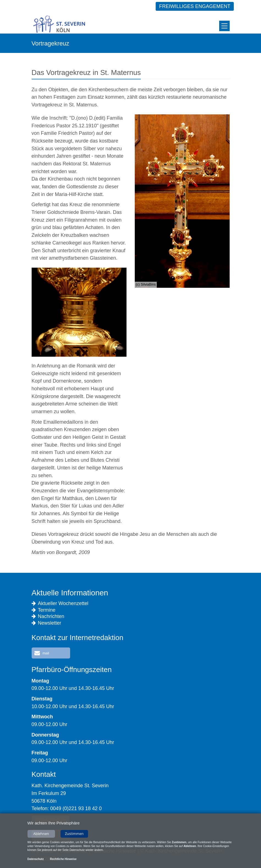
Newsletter (46, 623)
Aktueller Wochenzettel (60, 604)
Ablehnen (41, 835)
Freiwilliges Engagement (195, 6)
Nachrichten (48, 616)
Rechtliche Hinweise (63, 860)
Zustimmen (74, 835)
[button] (51, 653)
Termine (44, 610)
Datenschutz (36, 860)
